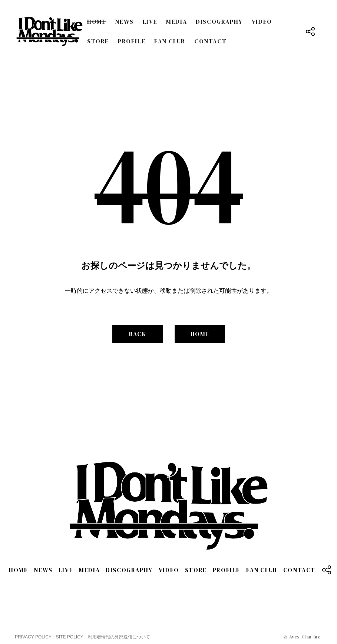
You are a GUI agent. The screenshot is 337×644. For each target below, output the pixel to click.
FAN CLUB (170, 41)
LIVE (150, 21)
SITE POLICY (70, 637)
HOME (97, 21)
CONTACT (210, 41)
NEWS (124, 21)
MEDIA (176, 21)
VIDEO (262, 21)
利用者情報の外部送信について (119, 637)
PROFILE (132, 41)
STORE (98, 41)
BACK (138, 334)
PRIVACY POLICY (33, 637)
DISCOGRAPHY (219, 21)
